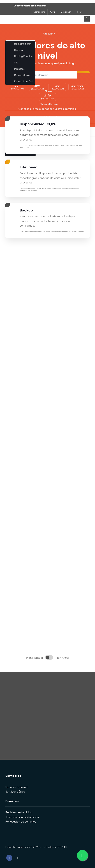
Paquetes (19, 69)
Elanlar (49, 91)
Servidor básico (15, 791)
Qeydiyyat (66, 12)
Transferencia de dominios (22, 817)
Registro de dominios (19, 812)
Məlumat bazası (49, 104)
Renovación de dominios (21, 821)
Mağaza (64, 47)
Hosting (18, 50)
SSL (16, 63)
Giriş (53, 12)
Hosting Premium (24, 56)
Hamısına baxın (23, 44)
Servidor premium (17, 787)
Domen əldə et (22, 75)
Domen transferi (23, 81)
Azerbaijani (39, 12)
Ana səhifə (49, 34)
